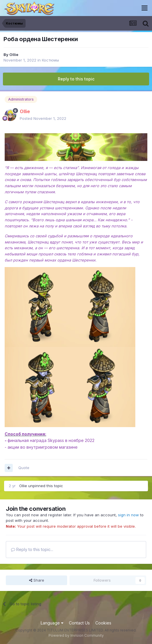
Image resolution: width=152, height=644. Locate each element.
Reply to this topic (76, 79)
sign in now (128, 515)
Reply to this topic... (32, 549)
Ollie (14, 55)
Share (37, 580)
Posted (43, 118)
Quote (24, 468)
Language (52, 623)
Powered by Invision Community (76, 635)
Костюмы (50, 60)
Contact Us (79, 623)
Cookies (103, 623)
